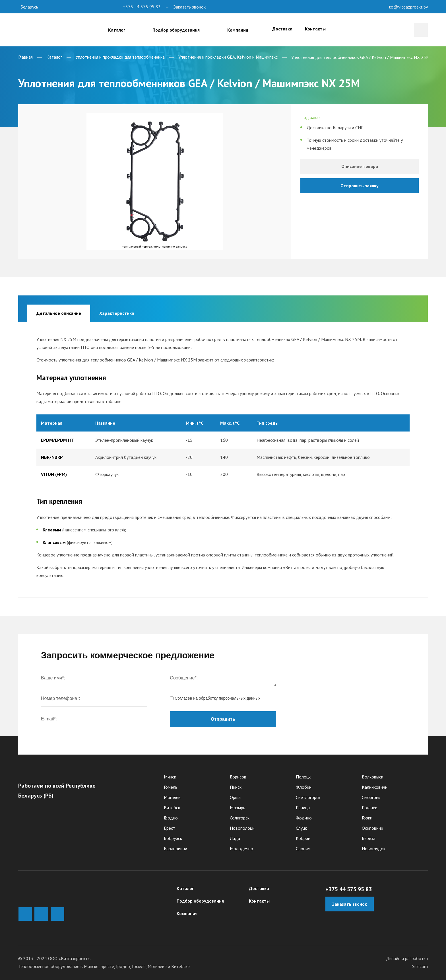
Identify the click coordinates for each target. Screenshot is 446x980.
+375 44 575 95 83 (142, 7)
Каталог (185, 886)
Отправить (223, 717)
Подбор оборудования (200, 899)
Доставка (272, 29)
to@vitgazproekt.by (408, 7)
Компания (187, 911)
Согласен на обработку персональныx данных (215, 696)
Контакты (316, 29)
